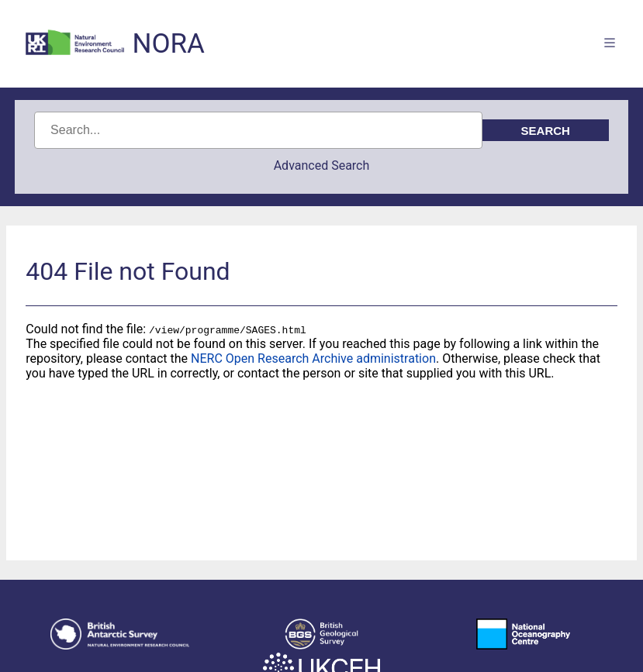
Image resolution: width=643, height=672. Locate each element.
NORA (168, 44)
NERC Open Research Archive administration (313, 358)
